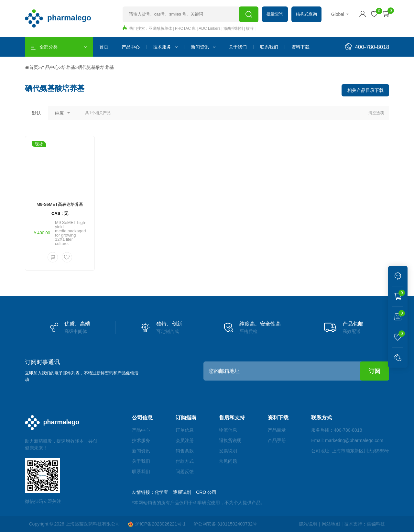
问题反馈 (186, 472)
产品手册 (277, 441)
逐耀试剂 (184, 493)
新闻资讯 (203, 47)
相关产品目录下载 (365, 90)
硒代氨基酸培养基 (96, 67)
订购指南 (188, 418)
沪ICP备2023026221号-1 (157, 524)
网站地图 (331, 524)
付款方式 (186, 461)
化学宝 (164, 493)
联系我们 (269, 47)
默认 (37, 112)
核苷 (250, 28)
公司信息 (145, 418)
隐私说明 (308, 524)
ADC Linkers (209, 28)
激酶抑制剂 (233, 28)
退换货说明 (231, 441)
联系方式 (321, 418)
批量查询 (275, 14)
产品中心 (131, 47)
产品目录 (277, 430)
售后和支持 (233, 418)
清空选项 (376, 112)
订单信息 (186, 430)
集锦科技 (376, 524)
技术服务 (165, 47)
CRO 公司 (208, 493)
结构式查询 (306, 14)
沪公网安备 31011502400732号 (226, 524)
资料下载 (300, 47)
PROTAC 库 (185, 28)
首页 (104, 47)
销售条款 (186, 451)
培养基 (68, 67)
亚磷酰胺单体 (160, 28)
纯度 (63, 112)
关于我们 (238, 47)
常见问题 (229, 461)
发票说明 (229, 451)
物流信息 (229, 430)
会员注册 (186, 441)
